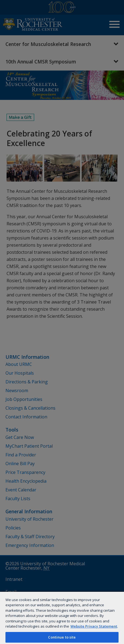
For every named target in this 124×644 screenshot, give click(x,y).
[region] (62, 618)
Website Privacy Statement (94, 626)
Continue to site (62, 637)
